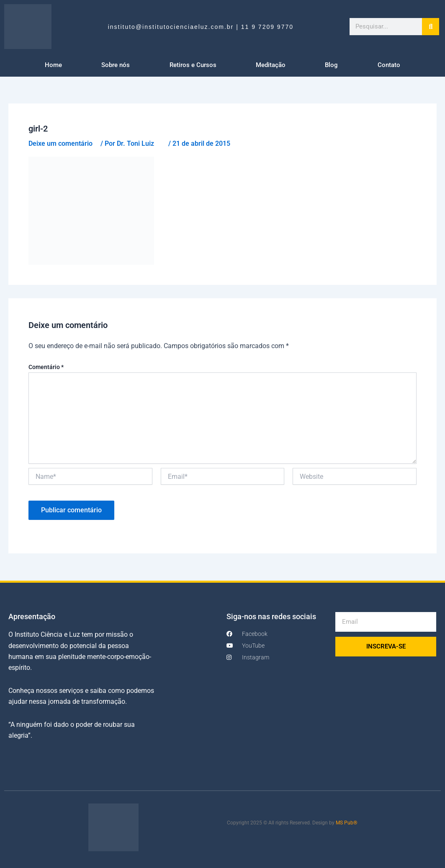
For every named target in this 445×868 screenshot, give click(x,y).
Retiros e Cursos (193, 65)
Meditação (271, 65)
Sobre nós (116, 65)
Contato (389, 65)
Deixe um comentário (60, 143)
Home (53, 65)
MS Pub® (346, 823)
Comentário (46, 367)
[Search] (431, 27)
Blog (331, 65)
